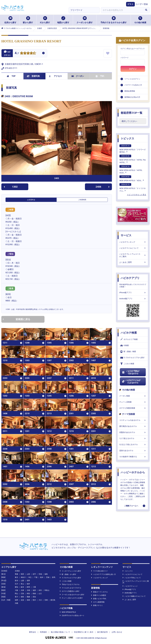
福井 (28, 584)
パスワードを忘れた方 (133, 85)
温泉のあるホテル (133, 451)
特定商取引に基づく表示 (84, 632)
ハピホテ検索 (129, 333)
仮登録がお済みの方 (132, 97)
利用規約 (43, 632)
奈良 (40, 590)
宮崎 (46, 600)
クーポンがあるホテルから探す (72, 595)
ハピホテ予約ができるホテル (131, 372)
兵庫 (22, 590)
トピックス (127, 138)
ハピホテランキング (133, 242)
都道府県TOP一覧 (132, 113)
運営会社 (32, 632)
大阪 (16, 590)
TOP (11, 76)
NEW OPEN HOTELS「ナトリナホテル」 (133, 187)
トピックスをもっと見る (137, 195)
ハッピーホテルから (133, 472)
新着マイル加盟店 (99, 595)
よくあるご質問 (133, 262)
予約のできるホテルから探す (114, 20)
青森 (16, 574)
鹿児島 (53, 600)
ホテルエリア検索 (129, 339)
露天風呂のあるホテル (133, 426)
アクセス (55, 76)
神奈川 (23, 577)
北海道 (17, 571)
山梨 (22, 581)
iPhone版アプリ (133, 293)
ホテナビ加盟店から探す (70, 591)
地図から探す (63, 20)
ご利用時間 (82, 200)
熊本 (34, 600)
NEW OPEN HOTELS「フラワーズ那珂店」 (133, 149)
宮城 (40, 574)
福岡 (16, 600)
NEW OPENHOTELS (68, 612)
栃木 (42, 577)
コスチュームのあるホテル (133, 420)
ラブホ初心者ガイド (99, 571)
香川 (16, 597)
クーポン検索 (133, 396)
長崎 (28, 600)
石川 (16, 584)
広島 (22, 594)
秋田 (22, 574)
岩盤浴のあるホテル (133, 432)
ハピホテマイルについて (133, 248)
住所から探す (10, 20)
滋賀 (34, 590)
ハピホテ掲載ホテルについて (134, 596)
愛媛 (28, 597)
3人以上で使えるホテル (133, 444)
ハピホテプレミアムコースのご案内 (133, 255)
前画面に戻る (16, 319)
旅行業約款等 (102, 632)
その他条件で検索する (133, 457)
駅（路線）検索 (128, 352)
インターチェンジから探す (70, 571)
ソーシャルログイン (132, 79)
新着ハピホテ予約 (99, 599)
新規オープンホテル (99, 592)
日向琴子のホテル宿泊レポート (72, 616)
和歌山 (47, 590)
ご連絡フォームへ (131, 506)
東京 (16, 577)
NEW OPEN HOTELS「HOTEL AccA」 (131, 169)
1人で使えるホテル (133, 438)
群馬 (54, 577)
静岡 (28, 587)
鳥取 (28, 594)
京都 (28, 590)
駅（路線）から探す (68, 574)
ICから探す (45, 20)
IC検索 (125, 346)
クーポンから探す (85, 20)
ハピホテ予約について (132, 578)
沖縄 (16, 603)
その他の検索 (140, 20)
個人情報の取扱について (60, 632)
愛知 (16, 587)
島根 (34, 594)
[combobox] (122, 10)
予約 (100, 76)
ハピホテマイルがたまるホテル (131, 382)
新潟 (16, 581)
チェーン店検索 (133, 402)
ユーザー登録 (142, 4)
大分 (40, 600)
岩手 (34, 574)
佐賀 (22, 600)
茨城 (48, 577)
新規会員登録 (130, 91)
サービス (126, 235)
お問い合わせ (117, 632)
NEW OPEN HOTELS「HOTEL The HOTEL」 (133, 159)
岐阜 (22, 587)
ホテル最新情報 (98, 602)
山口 (40, 594)
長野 (28, 581)
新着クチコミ (97, 605)
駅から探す (28, 20)
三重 (34, 587)
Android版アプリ (133, 299)
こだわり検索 (127, 364)
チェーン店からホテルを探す (71, 598)
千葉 (36, 577)
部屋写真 (33, 76)
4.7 (17, 53)
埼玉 (30, 577)
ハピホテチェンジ (130, 586)
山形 (28, 574)
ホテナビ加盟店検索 (133, 408)
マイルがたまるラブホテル (70, 588)
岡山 (16, 594)
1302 (11, 187)
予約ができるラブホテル (70, 584)
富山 (22, 584)
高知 (34, 597)
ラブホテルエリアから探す (133, 358)
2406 (103, 187)
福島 (46, 574)
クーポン (78, 76)
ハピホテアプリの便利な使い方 (103, 574)
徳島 (22, 597)
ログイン (133, 69)
